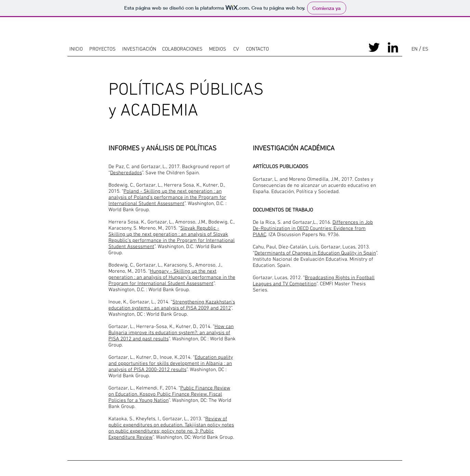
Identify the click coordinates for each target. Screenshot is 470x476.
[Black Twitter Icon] (374, 47)
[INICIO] (76, 49)
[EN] (414, 49)
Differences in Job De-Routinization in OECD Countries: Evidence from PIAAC (313, 229)
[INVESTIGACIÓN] (139, 49)
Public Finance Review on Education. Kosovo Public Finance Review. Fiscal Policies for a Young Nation (169, 394)
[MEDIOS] (217, 49)
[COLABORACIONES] (182, 49)
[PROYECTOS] (102, 49)
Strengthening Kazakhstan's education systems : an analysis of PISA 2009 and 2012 (172, 305)
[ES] (425, 49)
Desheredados (126, 173)
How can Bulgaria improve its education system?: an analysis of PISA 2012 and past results (171, 333)
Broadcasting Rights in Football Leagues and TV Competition (314, 281)
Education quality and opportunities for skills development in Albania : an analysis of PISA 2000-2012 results (171, 364)
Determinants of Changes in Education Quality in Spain (315, 253)
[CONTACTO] (257, 49)
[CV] (236, 49)
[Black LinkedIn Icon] (393, 47)
